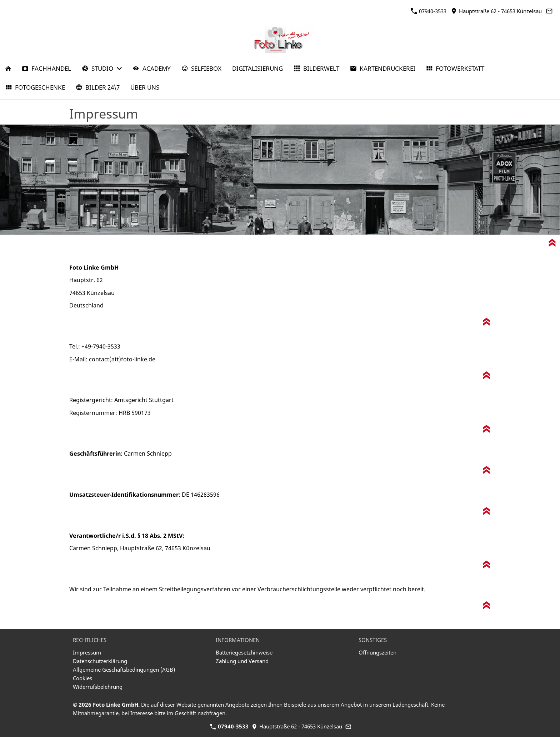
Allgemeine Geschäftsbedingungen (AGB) (124, 670)
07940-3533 (429, 11)
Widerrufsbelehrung (98, 687)
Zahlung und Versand (242, 661)
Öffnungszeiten (377, 652)
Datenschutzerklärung (100, 661)
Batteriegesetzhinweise (244, 652)
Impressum (87, 652)
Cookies (82, 678)
